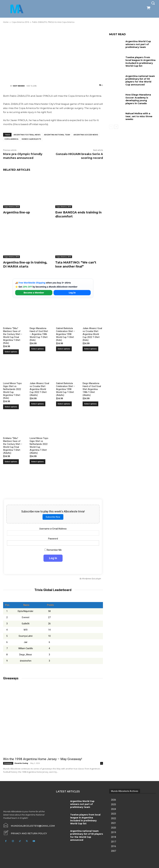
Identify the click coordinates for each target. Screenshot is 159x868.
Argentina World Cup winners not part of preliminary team (138, 44)
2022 (114, 818)
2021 (114, 823)
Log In (72, 292)
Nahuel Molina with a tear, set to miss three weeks (139, 116)
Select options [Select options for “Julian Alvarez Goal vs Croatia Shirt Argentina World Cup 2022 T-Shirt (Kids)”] (90, 348)
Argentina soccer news (86, 135)
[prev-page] (111, 126)
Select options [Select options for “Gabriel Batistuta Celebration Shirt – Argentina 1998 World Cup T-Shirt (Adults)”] (64, 403)
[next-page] (116, 126)
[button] (153, 3)
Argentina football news (27, 135)
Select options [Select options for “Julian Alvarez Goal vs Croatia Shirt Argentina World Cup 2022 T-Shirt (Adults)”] (37, 403)
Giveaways (8, 763)
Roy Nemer (19, 86)
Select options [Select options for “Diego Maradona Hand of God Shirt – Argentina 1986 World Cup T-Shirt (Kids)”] (37, 348)
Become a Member (34, 292)
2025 (114, 804)
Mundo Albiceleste (31, 139)
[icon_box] (25, 833)
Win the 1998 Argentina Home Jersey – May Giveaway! (43, 759)
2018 (114, 837)
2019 (114, 832)
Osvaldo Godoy (21, 763)
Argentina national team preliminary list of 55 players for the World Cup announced (140, 80)
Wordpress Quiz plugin (91, 578)
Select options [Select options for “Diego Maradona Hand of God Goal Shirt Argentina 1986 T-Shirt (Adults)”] (90, 403)
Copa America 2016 (11, 207)
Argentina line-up (17, 212)
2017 (114, 841)
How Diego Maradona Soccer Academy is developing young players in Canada (138, 99)
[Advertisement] (53, 54)
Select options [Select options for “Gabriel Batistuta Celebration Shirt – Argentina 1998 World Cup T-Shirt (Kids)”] (64, 348)
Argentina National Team (57, 135)
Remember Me (53, 549)
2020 (114, 827)
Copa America (11, 139)
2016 (114, 846)
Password (53, 538)
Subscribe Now (53, 516)
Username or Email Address (53, 528)
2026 (114, 799)
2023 (114, 813)
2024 (114, 809)
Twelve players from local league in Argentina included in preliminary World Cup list (140, 61)
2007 (114, 850)
